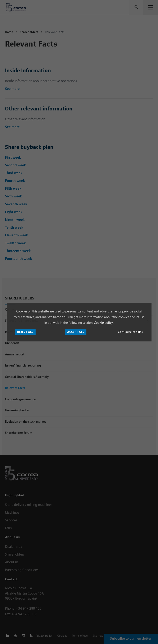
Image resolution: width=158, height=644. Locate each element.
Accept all (76, 332)
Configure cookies (130, 332)
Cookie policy (103, 323)
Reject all (25, 332)
